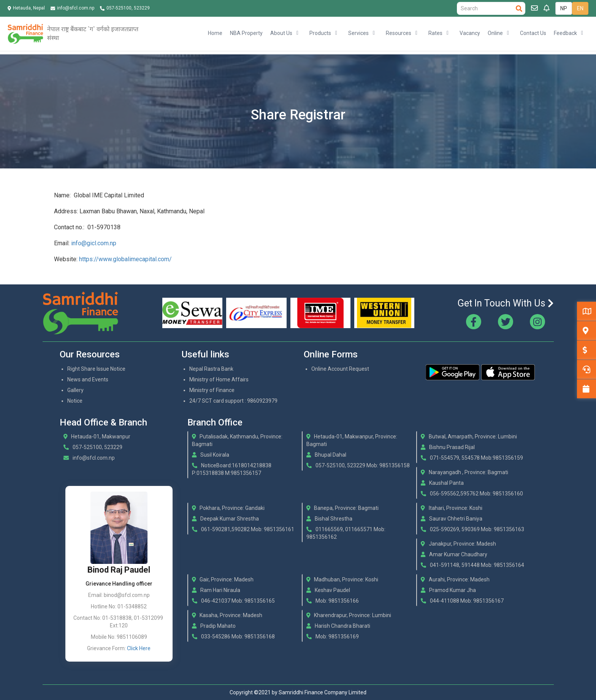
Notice (75, 401)
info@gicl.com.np (94, 243)
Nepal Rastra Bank (211, 369)
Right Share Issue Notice (96, 369)
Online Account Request (340, 369)
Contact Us (533, 33)
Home (215, 33)
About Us (281, 33)
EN (580, 8)
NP (564, 8)
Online (495, 33)
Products (320, 33)
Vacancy (470, 33)
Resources (399, 33)
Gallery (75, 390)
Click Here (139, 648)
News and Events (88, 379)
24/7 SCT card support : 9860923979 (233, 401)
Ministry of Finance (212, 390)
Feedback (565, 33)
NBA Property (246, 33)
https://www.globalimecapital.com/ (125, 259)
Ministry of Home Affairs (219, 379)
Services (358, 33)
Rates (435, 33)
